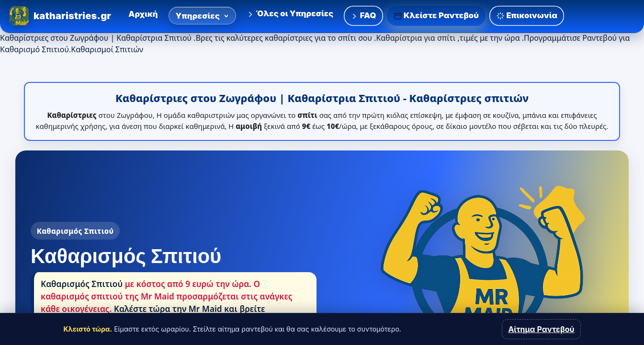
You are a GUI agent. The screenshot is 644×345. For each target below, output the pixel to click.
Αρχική (143, 14)
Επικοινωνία (527, 16)
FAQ (363, 15)
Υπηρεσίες (203, 16)
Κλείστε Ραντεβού (436, 16)
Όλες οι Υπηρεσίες (290, 13)
